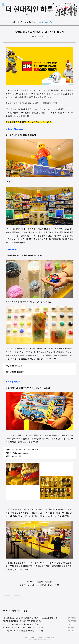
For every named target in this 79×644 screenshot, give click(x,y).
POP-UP (33, 36)
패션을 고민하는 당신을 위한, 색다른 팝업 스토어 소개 (21, 628)
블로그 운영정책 (40, 637)
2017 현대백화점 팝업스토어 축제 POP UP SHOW (21, 621)
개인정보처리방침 (51, 637)
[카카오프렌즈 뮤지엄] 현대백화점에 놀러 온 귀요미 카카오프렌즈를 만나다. (29, 618)
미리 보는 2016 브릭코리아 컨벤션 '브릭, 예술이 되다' (21, 631)
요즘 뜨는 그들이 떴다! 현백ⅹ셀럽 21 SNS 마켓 (19, 624)
